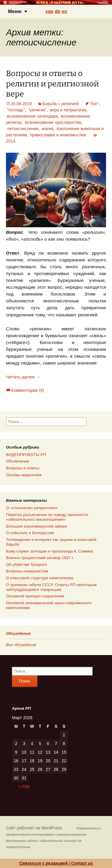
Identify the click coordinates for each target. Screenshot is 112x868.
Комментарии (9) (28, 390)
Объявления (17, 461)
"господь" (16, 110)
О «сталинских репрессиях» (32, 508)
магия (47, 129)
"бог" (94, 104)
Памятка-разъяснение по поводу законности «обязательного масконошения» (47, 517)
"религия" (37, 110)
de (57, 11)
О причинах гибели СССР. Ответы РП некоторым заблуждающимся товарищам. (51, 587)
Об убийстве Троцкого (26, 565)
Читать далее (23, 377)
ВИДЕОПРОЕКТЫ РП (26, 455)
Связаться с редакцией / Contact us (56, 863)
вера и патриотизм (68, 110)
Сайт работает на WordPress (34, 828)
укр (49, 11)
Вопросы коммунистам (27, 571)
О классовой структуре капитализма (40, 578)
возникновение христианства (53, 122)
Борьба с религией (61, 104)
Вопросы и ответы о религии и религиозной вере (52, 84)
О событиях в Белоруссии (30, 533)
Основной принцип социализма (35, 596)
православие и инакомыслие (58, 135)
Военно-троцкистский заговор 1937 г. (40, 558)
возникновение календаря (32, 116)
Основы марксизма (24, 475)
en (64, 11)
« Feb (24, 787)
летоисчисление (23, 129)
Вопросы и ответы (23, 468)
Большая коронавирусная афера (36, 526)
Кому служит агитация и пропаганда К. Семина (49, 551)
